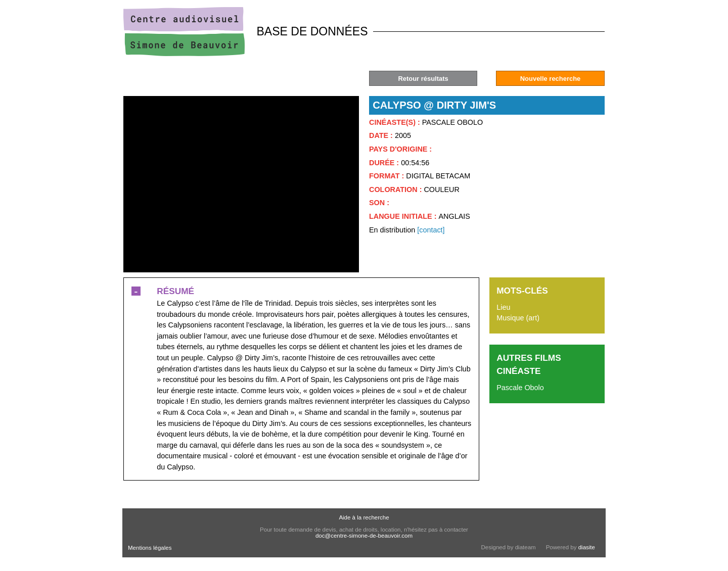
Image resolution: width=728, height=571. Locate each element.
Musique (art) (518, 318)
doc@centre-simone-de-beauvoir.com (364, 536)
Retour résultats (423, 79)
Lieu (503, 307)
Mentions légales (150, 548)
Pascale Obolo (520, 388)
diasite (587, 547)
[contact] (431, 230)
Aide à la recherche (364, 517)
